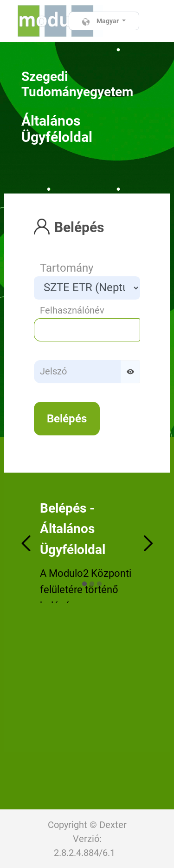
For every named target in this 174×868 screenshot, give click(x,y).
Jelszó (53, 371)
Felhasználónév (72, 310)
